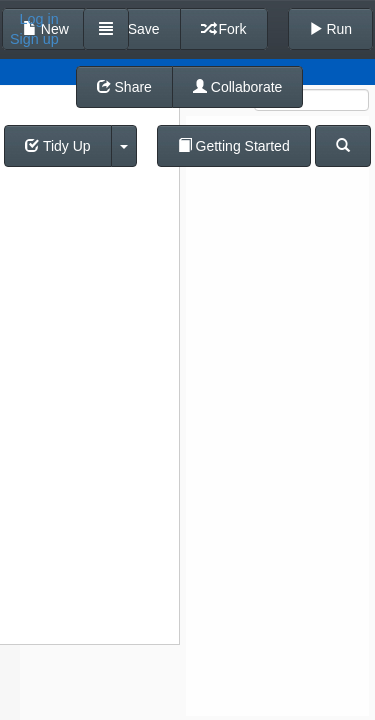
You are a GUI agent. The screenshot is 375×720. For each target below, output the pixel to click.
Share (124, 87)
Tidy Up (57, 146)
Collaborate (238, 87)
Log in (39, 19)
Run (331, 29)
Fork (224, 29)
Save (135, 29)
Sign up (34, 39)
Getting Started (234, 146)
